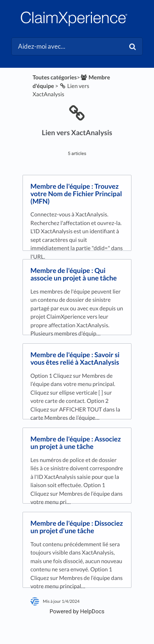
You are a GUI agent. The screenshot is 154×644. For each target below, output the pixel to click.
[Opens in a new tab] (77, 611)
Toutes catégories (55, 78)
